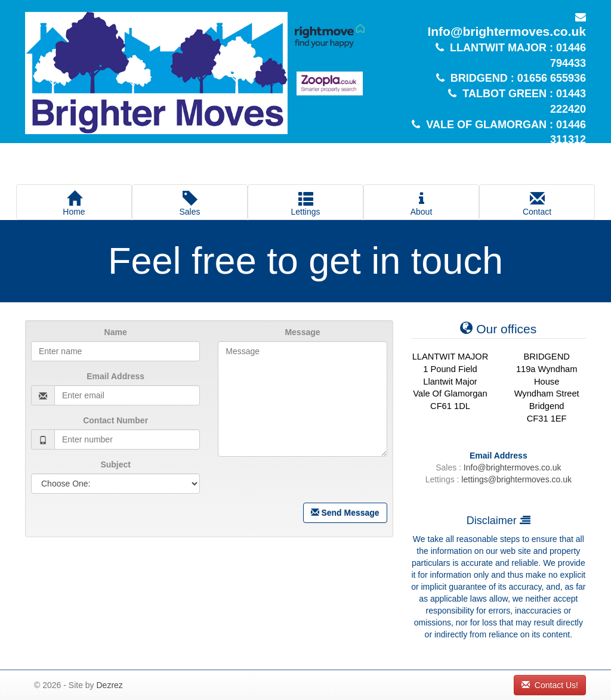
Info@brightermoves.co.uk (505, 31)
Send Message (345, 513)
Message (302, 332)
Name (116, 332)
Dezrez (109, 685)
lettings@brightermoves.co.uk (516, 479)
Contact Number (115, 420)
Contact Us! (550, 685)
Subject (115, 464)
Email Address (115, 376)
